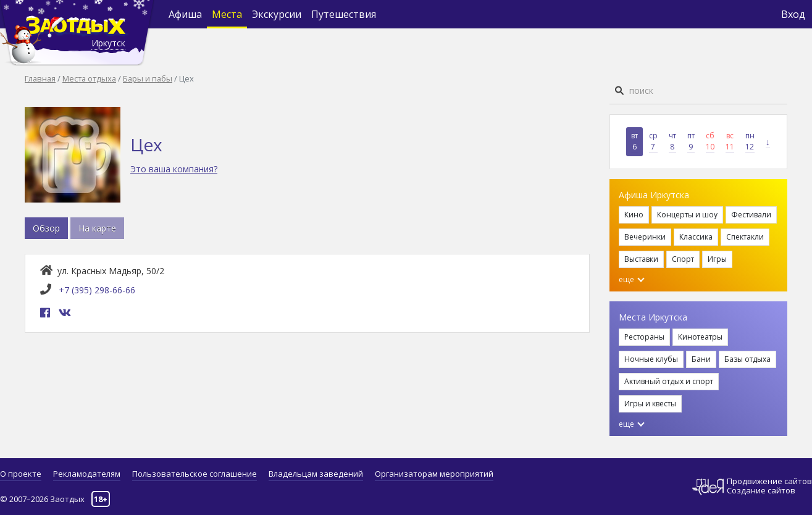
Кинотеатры (700, 337)
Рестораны (644, 337)
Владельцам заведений (316, 474)
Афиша (185, 14)
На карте (97, 228)
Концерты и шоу (687, 215)
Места (227, 14)
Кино (634, 215)
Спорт (683, 259)
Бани (701, 359)
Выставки (641, 259)
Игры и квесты (650, 404)
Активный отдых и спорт (669, 381)
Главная (40, 78)
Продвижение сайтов (769, 481)
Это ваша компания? (174, 169)
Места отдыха (89, 78)
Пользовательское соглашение (195, 474)
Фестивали (751, 215)
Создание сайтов (761, 490)
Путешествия (344, 14)
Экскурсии (277, 14)
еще (632, 279)
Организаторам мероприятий (434, 474)
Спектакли (745, 237)
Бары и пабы (148, 78)
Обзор (46, 228)
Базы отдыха (747, 359)
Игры (717, 259)
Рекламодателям (87, 474)
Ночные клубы (651, 359)
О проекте (21, 474)
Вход (793, 14)
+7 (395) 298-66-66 (97, 290)
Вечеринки (645, 237)
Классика (696, 237)
